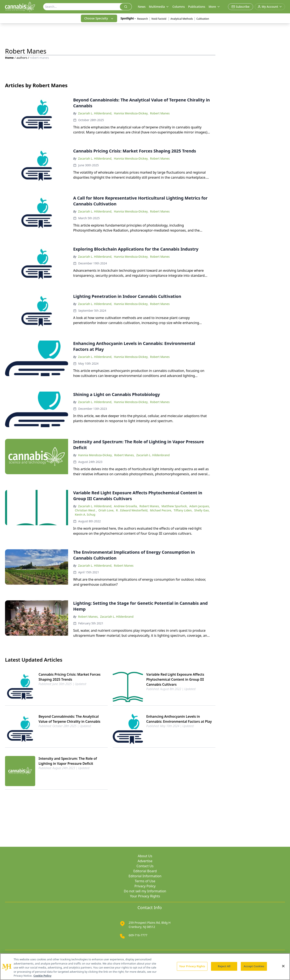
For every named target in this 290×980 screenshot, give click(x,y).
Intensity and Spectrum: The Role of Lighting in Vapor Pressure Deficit (68, 761)
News (142, 7)
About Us (145, 856)
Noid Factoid (159, 19)
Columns (179, 7)
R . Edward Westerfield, (132, 510)
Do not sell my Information (145, 891)
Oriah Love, (106, 510)
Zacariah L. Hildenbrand (153, 455)
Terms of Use (145, 881)
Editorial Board (145, 871)
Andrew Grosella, (126, 506)
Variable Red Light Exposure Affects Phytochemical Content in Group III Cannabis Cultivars (175, 679)
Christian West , (86, 510)
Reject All (224, 966)
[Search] (82, 7)
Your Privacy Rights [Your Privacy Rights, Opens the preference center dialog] (192, 966)
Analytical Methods (182, 19)
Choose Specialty (99, 18)
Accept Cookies (254, 966)
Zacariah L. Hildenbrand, (95, 113)
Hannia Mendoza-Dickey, (131, 113)
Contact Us (145, 866)
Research (143, 19)
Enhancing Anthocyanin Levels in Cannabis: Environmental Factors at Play (179, 719)
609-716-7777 (138, 935)
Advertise (145, 861)
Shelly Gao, (202, 510)
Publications (197, 7)
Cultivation (203, 19)
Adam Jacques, (199, 506)
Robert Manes (160, 113)
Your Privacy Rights (145, 896)
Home (9, 58)
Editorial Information (145, 876)
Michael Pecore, (161, 510)
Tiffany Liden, (183, 510)
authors (22, 58)
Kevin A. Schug (85, 514)
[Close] (283, 966)
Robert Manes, (124, 455)
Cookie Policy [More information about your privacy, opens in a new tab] (43, 976)
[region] (145, 967)
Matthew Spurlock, (174, 506)
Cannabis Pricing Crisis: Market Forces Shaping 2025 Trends (70, 677)
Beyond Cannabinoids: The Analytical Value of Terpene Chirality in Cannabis (69, 719)
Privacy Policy (145, 886)
